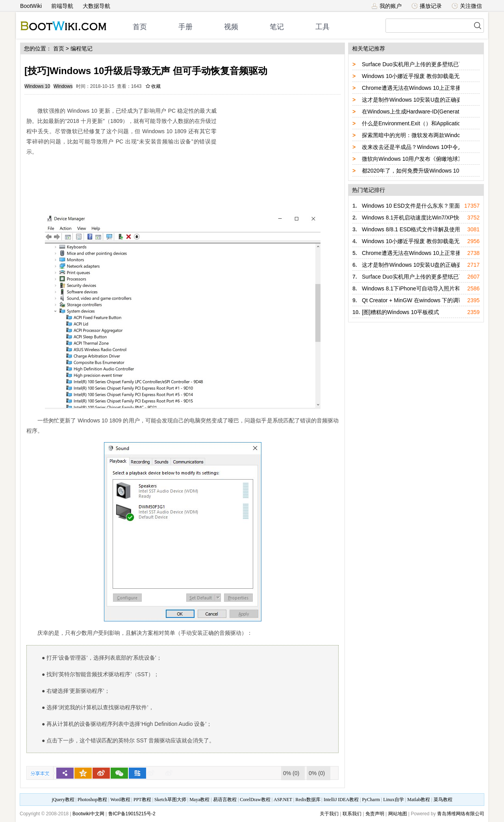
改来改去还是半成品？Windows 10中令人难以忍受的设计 (432, 147)
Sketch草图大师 (170, 800)
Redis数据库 (308, 800)
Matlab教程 (419, 800)
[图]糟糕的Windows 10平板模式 (400, 312)
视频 (231, 27)
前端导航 (62, 6)
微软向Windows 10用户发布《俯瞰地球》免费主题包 (426, 159)
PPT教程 (142, 800)
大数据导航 (96, 6)
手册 (185, 27)
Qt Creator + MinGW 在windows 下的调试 (413, 300)
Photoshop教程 (92, 800)
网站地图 (398, 814)
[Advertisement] (280, 152)
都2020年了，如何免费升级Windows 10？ (413, 171)
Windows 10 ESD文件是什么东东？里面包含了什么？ (427, 206)
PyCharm (371, 800)
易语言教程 (225, 800)
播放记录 (427, 6)
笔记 (277, 27)
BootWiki (31, 6)
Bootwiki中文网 (88, 814)
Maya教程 (199, 800)
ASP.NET (283, 800)
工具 (322, 27)
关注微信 (467, 6)
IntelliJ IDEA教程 (341, 800)
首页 (140, 27)
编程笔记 (82, 48)
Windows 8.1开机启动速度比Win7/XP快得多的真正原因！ (433, 218)
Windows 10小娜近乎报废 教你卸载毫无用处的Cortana (429, 76)
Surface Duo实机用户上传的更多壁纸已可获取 (419, 64)
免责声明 (375, 814)
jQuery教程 (63, 800)
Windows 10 (37, 86)
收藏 (153, 86)
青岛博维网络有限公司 (461, 814)
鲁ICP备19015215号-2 (132, 814)
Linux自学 (394, 800)
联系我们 (352, 814)
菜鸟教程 (443, 800)
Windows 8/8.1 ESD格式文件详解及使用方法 (417, 229)
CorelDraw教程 (255, 800)
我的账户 (386, 6)
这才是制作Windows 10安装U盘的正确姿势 (415, 100)
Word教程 (120, 800)
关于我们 (329, 814)
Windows (63, 86)
